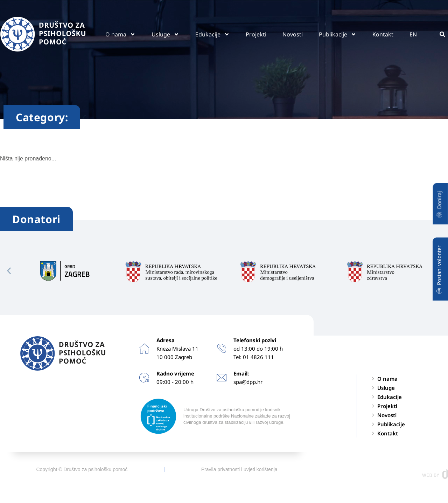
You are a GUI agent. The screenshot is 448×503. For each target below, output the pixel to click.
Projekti (256, 34)
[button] (442, 34)
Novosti (293, 34)
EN (413, 34)
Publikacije (338, 34)
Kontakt (383, 34)
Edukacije (212, 34)
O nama (120, 34)
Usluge (165, 34)
